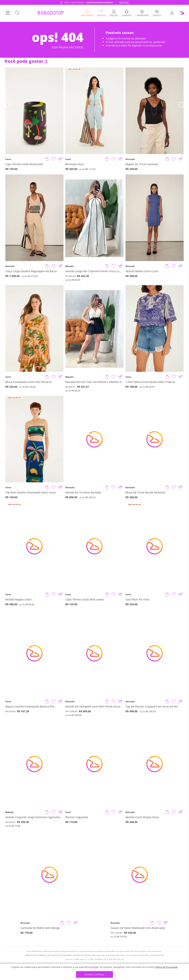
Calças (114, 16)
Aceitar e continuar (94, 975)
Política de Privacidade (166, 967)
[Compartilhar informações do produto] (60, 159)
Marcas (101, 16)
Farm (8, 159)
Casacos (127, 16)
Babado (69, 266)
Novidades (87, 16)
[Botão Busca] (17, 14)
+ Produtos (142, 16)
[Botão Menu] (8, 14)
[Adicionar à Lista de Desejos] (54, 159)
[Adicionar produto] (47, 159)
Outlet (157, 16)
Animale (130, 159)
